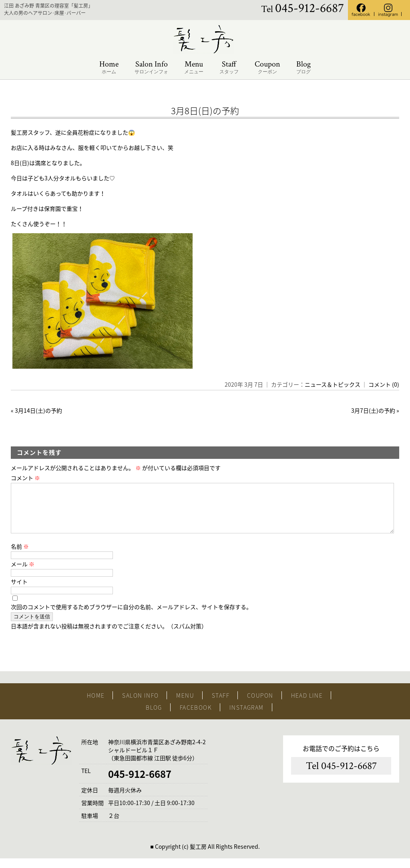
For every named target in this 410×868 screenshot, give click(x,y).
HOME (96, 705)
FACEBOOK (196, 717)
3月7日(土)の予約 (373, 410)
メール (23, 573)
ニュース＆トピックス (333, 384)
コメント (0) (384, 384)
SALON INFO (140, 705)
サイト (19, 591)
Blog (303, 68)
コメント (25, 478)
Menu (194, 68)
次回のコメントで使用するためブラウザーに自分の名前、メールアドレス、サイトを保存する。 (131, 616)
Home (109, 68)
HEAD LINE (307, 705)
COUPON (260, 705)
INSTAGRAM (247, 717)
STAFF (221, 705)
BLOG (154, 717)
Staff (229, 68)
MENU (185, 705)
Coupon (267, 68)
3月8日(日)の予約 (205, 110)
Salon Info (151, 68)
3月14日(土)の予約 (38, 410)
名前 (20, 556)
